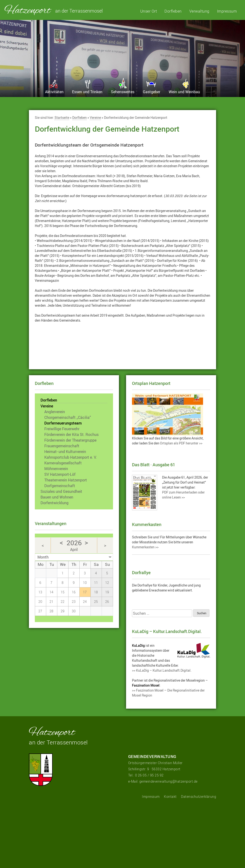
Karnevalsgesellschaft (63, 463)
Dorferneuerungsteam (63, 423)
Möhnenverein (56, 469)
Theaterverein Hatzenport (66, 480)
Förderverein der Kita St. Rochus (71, 434)
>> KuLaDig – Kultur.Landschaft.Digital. (162, 670)
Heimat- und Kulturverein (65, 452)
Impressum (227, 11)
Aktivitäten (54, 92)
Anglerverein (55, 412)
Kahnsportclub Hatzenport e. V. (70, 457)
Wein (184, 92)
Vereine (95, 118)
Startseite (62, 118)
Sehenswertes (123, 92)
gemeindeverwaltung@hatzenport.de (168, 781)
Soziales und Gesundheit (61, 491)
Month (43, 557)
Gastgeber (152, 92)
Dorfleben (173, 11)
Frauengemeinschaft (62, 446)
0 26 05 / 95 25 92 (149, 775)
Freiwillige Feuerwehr (62, 429)
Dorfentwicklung (54, 503)
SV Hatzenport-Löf (60, 474)
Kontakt (170, 796)
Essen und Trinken (87, 92)
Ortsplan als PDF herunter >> (181, 443)
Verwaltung (199, 11)
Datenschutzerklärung (199, 796)
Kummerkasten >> (145, 547)
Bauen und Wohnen (57, 497)
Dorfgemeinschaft (60, 486)
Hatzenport (28, 10)
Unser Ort (149, 11)
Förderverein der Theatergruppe (70, 440)
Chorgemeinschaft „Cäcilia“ (68, 417)
